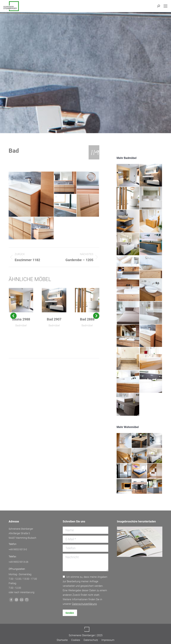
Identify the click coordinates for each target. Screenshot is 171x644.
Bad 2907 (54, 319)
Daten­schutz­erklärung (84, 604)
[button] (13, 316)
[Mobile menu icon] (165, 6)
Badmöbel (21, 325)
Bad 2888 (87, 319)
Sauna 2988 (21, 319)
